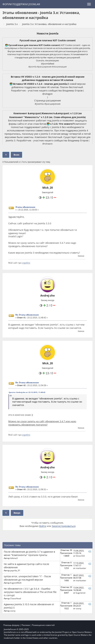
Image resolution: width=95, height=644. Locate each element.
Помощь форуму (11, 625)
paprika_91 (15, 570)
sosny (13, 611)
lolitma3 (14, 558)
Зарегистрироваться (64, 526)
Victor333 (80, 556)
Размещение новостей (43, 625)
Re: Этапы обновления (27, 315)
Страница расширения (47, 100)
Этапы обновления (25, 207)
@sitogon (47, 94)
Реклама (26, 625)
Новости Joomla (48, 33)
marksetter (81, 568)
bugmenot (81, 593)
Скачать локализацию (47, 60)
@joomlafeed (48, 64)
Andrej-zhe (47, 296)
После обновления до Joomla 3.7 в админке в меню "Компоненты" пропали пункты (29, 553)
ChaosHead (16, 598)
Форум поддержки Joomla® (21, 4)
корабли (26, 263)
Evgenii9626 (16, 583)
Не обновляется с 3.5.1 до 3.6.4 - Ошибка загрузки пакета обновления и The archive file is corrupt (30, 592)
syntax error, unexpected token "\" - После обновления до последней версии (27, 578)
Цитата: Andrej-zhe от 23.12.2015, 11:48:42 (27, 392)
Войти (43, 526)
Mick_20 (48, 188)
